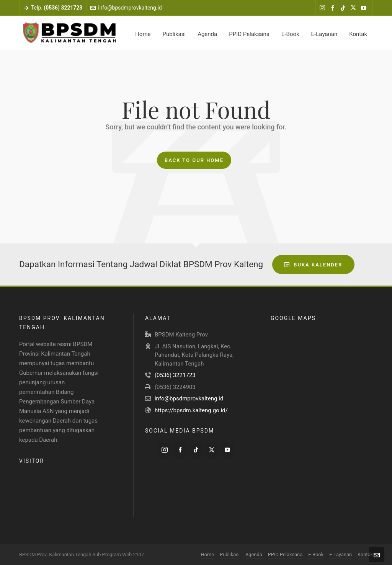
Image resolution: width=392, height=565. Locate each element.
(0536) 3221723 (175, 375)
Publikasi (230, 554)
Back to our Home (194, 160)
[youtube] (365, 8)
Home (208, 554)
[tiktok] (344, 8)
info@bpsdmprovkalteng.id (126, 8)
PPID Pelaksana (285, 554)
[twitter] (354, 8)
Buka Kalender (313, 265)
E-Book (316, 554)
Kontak (365, 554)
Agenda (254, 554)
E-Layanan (341, 554)
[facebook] (334, 8)
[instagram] (323, 8)
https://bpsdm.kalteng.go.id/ (191, 410)
